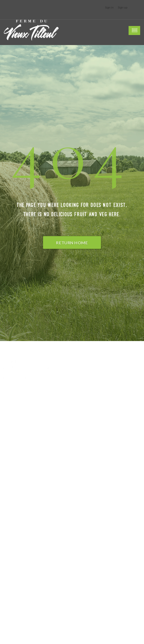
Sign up (123, 7)
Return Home (72, 243)
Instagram (10, 523)
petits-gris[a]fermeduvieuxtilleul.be (30, 511)
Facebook (9, 517)
